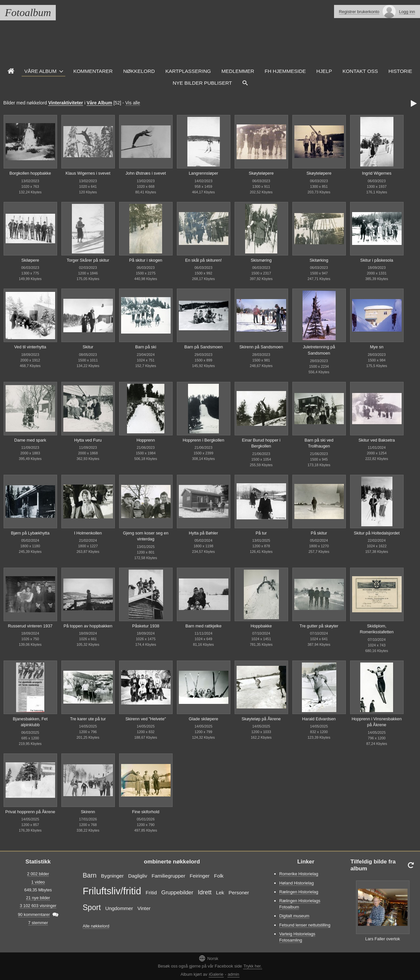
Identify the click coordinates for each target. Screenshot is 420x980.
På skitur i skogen (146, 260)
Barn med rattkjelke (203, 626)
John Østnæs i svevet (146, 173)
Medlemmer (238, 71)
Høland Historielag (296, 883)
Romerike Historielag (299, 874)
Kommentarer (93, 71)
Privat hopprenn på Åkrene (30, 812)
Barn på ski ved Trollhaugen (319, 443)
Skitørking (319, 260)
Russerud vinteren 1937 (30, 626)
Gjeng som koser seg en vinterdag (146, 536)
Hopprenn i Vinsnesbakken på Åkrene (377, 722)
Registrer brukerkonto (359, 12)
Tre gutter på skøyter (319, 626)
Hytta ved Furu (88, 440)
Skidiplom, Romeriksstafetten (377, 629)
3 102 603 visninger (38, 906)
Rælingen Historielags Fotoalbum (300, 904)
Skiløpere (30, 260)
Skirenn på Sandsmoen (261, 347)
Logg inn (407, 12)
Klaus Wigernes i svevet (88, 173)
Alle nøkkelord (96, 926)
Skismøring (261, 260)
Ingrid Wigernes (377, 173)
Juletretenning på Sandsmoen (319, 350)
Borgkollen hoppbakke (30, 173)
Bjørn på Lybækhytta (30, 533)
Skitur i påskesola (377, 260)
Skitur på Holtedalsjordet (377, 533)
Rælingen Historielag (299, 892)
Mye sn (377, 347)
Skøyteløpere (261, 173)
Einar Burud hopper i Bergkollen (261, 443)
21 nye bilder (38, 898)
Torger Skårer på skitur (88, 260)
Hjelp (324, 71)
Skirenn (88, 812)
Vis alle (133, 103)
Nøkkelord (139, 71)
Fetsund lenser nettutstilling (305, 925)
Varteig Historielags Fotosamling (297, 937)
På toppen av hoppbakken (88, 626)
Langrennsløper (203, 173)
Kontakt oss (360, 71)
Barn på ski (146, 347)
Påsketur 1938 (146, 626)
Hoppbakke (261, 626)
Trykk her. (253, 966)
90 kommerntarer (34, 915)
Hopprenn (146, 440)
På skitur (319, 533)
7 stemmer (38, 923)
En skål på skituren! (203, 260)
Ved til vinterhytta (30, 347)
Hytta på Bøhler (204, 533)
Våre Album (40, 71)
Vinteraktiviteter (66, 103)
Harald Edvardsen (319, 719)
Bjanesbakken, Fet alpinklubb (30, 722)
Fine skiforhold (146, 812)
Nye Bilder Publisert (202, 83)
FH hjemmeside (285, 71)
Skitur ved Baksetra (377, 440)
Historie (400, 71)
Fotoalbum (28, 12)
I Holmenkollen (88, 533)
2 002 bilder (38, 874)
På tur (261, 533)
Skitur (88, 347)
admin (233, 974)
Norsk (208, 958)
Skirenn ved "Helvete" (146, 719)
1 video (38, 882)
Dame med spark (30, 440)
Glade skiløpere (203, 719)
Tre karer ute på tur (88, 719)
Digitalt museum (294, 916)
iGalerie (216, 974)
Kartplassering (188, 71)
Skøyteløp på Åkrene (261, 719)
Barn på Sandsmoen (204, 347)
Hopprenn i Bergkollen (204, 440)
